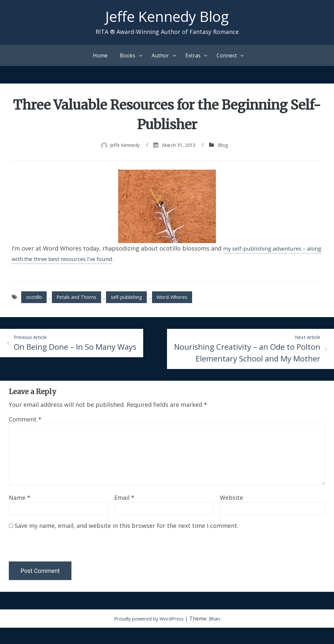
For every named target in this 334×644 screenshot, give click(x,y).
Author (160, 57)
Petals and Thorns (83, 300)
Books (128, 57)
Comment (25, 436)
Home (100, 57)
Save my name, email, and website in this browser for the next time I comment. (127, 542)
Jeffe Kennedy (122, 147)
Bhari (218, 635)
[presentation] (53, 564)
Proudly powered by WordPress (149, 635)
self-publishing (139, 300)
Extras (193, 57)
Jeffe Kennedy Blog (167, 17)
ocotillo (35, 300)
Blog (227, 147)
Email (124, 514)
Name (20, 514)
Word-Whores (190, 300)
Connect (227, 57)
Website (231, 514)
